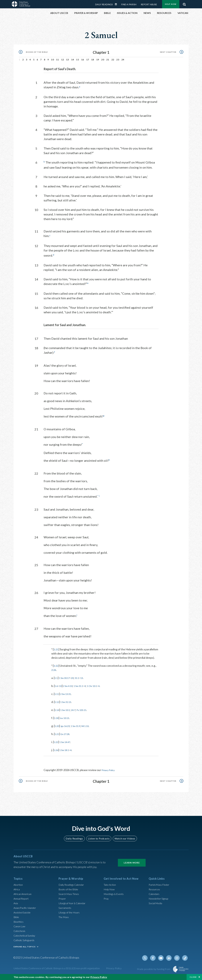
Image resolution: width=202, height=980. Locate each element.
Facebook (156, 958)
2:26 (54, 672)
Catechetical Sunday (26, 935)
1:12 (57, 704)
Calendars (155, 894)
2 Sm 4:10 (70, 688)
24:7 (77, 712)
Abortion (19, 884)
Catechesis (20, 931)
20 (103, 59)
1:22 (56, 668)
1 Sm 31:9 (80, 728)
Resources (155, 889)
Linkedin (170, 958)
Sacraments (65, 908)
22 (113, 59)
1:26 (56, 752)
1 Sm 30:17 (66, 680)
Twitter (148, 958)
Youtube (163, 958)
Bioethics (19, 921)
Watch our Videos (123, 838)
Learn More (132, 862)
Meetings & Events (115, 894)
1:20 (57, 728)
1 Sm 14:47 (67, 744)
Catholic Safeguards (26, 940)
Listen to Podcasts (99, 838)
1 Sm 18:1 (66, 752)
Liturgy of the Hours (70, 912)
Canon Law (20, 926)
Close (193, 977)
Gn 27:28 (67, 736)
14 (73, 59)
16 (83, 59)
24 (123, 59)
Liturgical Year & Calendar (74, 903)
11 (58, 59)
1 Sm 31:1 (83, 688)
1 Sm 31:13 (68, 704)
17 (88, 59)
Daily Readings (104, 3)
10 (52, 59)
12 (63, 59)
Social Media (156, 903)
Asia (16, 903)
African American (24, 894)
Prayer (63, 898)
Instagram (178, 958)
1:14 (57, 712)
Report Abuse (149, 3)
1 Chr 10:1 (99, 688)
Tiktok (185, 958)
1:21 (56, 648)
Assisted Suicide (23, 912)
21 (108, 59)
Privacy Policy (110, 772)
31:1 (81, 680)
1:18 (57, 720)
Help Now (110, 889)
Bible (17, 917)
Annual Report (22, 898)
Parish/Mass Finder (160, 884)
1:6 (57, 688)
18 (93, 59)
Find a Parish (129, 3)
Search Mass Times (70, 894)
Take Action (111, 884)
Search (184, 3)
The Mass (64, 917)
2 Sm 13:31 (68, 696)
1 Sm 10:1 (67, 712)
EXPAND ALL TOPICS (25, 946)
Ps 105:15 (87, 712)
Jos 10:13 (67, 720)
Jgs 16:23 (67, 728)
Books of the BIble (69, 889)
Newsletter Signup (160, 898)
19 (98, 59)
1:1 (56, 680)
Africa (17, 889)
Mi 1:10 (91, 728)
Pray (106, 898)
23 (118, 59)
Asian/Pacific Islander (26, 908)
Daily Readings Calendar (117, 3)
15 (78, 59)
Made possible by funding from (154, 969)
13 (68, 59)
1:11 (57, 696)
